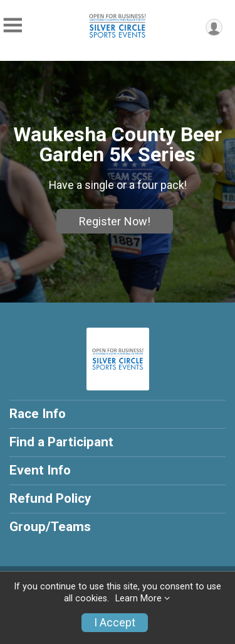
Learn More (138, 598)
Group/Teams (50, 527)
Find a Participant (61, 442)
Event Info (40, 470)
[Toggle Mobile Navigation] (13, 25)
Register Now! (115, 221)
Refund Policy (50, 498)
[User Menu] (214, 27)
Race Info (38, 414)
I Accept (115, 623)
